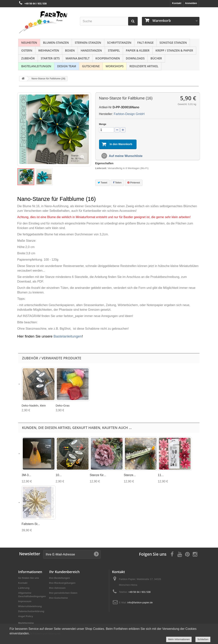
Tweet (102, 183)
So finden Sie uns (29, 578)
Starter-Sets (50, 58)
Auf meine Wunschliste (125, 156)
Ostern (27, 50)
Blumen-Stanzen (56, 43)
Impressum (25, 601)
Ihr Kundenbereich (64, 572)
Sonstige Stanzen (173, 43)
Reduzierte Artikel (144, 66)
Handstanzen (91, 50)
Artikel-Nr (105, 107)
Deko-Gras (63, 405)
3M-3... (26, 475)
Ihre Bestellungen (60, 578)
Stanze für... (98, 475)
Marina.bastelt (78, 58)
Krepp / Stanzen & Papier (174, 50)
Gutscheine (91, 66)
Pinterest (134, 183)
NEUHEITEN (29, 43)
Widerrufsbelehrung (30, 606)
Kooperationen (108, 58)
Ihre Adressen (57, 588)
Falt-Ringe (145, 43)
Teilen (117, 183)
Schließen (203, 639)
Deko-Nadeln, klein (34, 405)
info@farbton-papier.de (140, 603)
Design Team (67, 66)
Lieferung (24, 588)
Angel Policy (26, 616)
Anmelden (191, 3)
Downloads (135, 58)
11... (161, 475)
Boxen (70, 50)
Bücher (156, 58)
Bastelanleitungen (36, 66)
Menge (103, 124)
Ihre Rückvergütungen (62, 583)
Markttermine (26, 623)
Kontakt (177, 3)
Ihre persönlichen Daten (63, 593)
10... (59, 475)
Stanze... (130, 475)
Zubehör (28, 58)
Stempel (114, 50)
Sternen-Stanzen (88, 43)
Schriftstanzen (119, 43)
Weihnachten (49, 50)
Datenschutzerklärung (31, 611)
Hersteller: (106, 114)
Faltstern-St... (31, 524)
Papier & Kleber (138, 50)
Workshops (115, 66)
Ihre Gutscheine (59, 598)
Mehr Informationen (179, 639)
